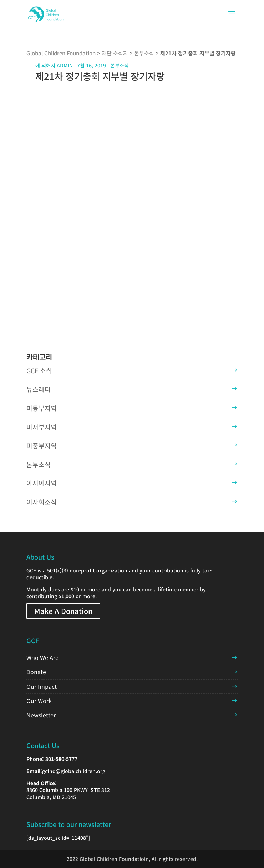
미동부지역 (42, 408)
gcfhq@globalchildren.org (74, 771)
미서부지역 (42, 427)
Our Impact (42, 686)
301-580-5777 (61, 759)
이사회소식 (42, 502)
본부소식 (39, 464)
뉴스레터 (39, 389)
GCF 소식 (39, 370)
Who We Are (42, 657)
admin (65, 65)
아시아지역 (42, 483)
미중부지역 (42, 445)
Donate (36, 672)
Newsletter (41, 715)
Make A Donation (63, 611)
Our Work (39, 701)
